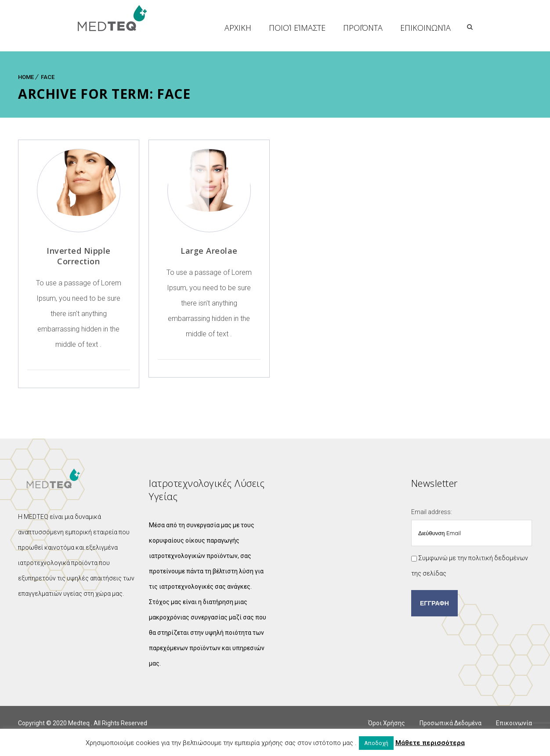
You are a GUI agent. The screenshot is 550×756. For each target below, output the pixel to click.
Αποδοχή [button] (376, 743)
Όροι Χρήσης (387, 723)
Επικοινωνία (483, 28)
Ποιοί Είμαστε (355, 28)
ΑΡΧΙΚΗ (296, 28)
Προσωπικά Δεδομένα (450, 723)
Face (48, 77)
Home (26, 77)
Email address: (472, 527)
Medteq (80, 723)
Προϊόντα (421, 28)
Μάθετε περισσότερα (430, 743)
